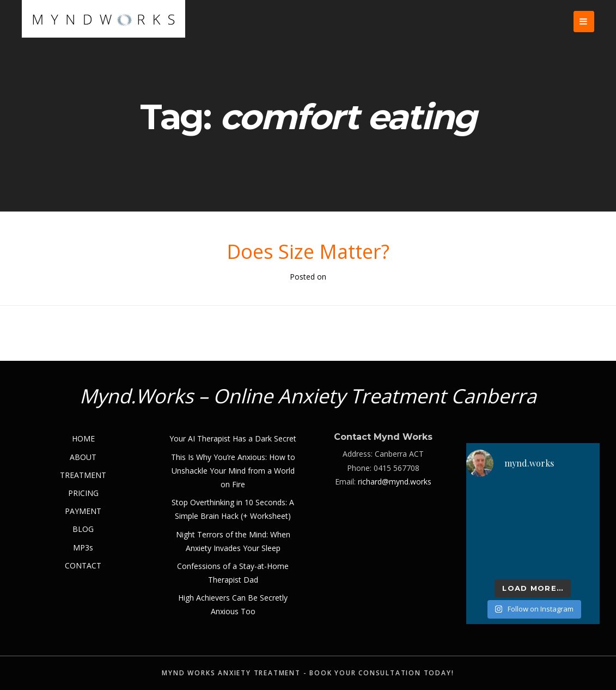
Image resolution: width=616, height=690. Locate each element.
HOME (83, 438)
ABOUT (83, 457)
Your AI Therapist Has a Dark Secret (233, 438)
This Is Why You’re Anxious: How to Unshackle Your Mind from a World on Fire (233, 471)
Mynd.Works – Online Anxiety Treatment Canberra (308, 396)
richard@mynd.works (395, 482)
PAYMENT (83, 511)
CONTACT (83, 565)
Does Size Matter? (308, 252)
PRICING (83, 493)
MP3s (83, 547)
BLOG (83, 529)
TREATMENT (83, 475)
